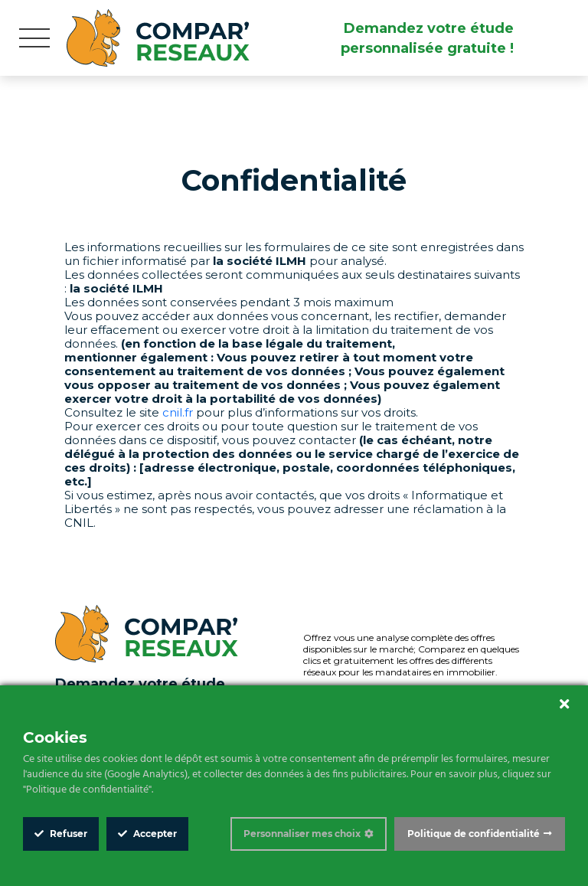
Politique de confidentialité (474, 834)
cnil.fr (178, 412)
